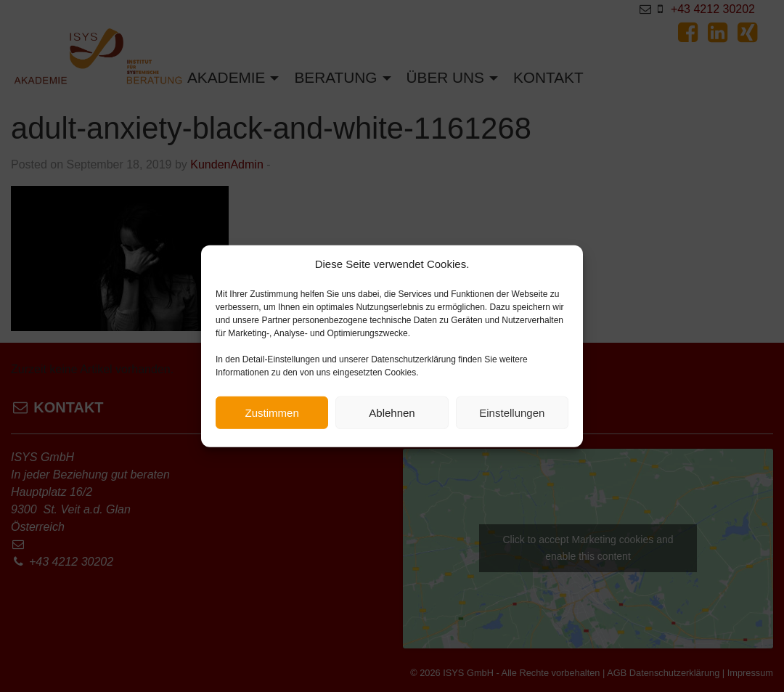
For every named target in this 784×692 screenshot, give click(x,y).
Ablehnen (392, 417)
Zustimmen (272, 417)
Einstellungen (512, 417)
